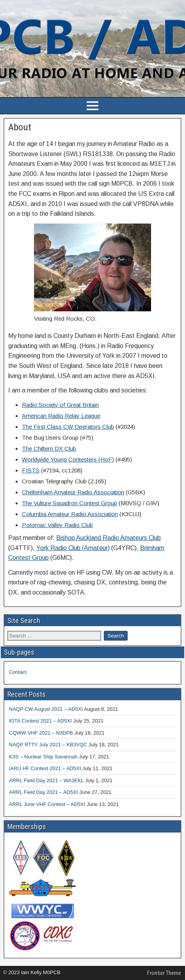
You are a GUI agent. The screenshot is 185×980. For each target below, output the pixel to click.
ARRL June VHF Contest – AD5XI (47, 804)
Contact (18, 672)
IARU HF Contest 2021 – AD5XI (45, 768)
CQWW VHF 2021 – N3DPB (41, 733)
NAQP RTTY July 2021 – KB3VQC (48, 745)
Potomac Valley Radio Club (57, 525)
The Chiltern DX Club (49, 448)
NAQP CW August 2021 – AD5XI (46, 709)
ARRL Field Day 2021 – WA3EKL (46, 780)
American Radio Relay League (61, 416)
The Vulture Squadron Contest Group (69, 503)
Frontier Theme (164, 973)
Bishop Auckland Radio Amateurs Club (109, 538)
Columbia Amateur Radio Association (70, 514)
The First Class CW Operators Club (68, 427)
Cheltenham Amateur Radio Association (73, 492)
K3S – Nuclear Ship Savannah (43, 757)
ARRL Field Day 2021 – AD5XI (44, 792)
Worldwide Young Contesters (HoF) (68, 459)
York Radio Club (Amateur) (73, 548)
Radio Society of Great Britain (60, 405)
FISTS (31, 470)
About (20, 127)
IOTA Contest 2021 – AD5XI (40, 721)
